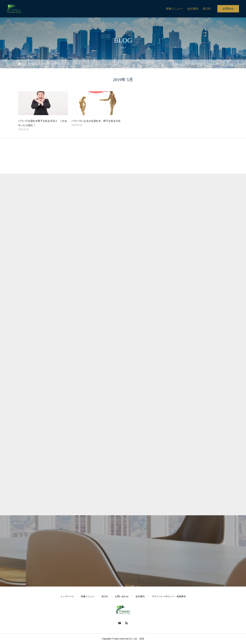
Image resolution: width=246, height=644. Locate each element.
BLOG (105, 596)
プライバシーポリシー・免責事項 (169, 596)
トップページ (67, 596)
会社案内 (140, 596)
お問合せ (228, 9)
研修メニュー (88, 596)
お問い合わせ (122, 596)
